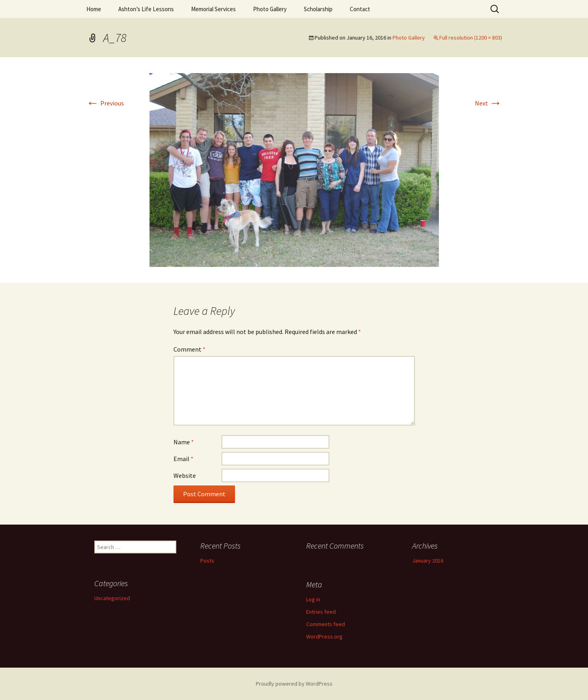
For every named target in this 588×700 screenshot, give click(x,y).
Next (488, 103)
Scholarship (318, 9)
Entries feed (321, 612)
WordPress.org (324, 636)
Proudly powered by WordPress (294, 684)
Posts (207, 561)
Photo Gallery (270, 9)
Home (94, 9)
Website (185, 475)
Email (183, 459)
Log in (313, 599)
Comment (189, 349)
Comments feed (326, 624)
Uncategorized (112, 598)
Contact (360, 9)
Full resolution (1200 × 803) (471, 38)
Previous (105, 103)
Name (184, 442)
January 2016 (428, 561)
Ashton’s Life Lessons (146, 9)
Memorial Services (213, 9)
